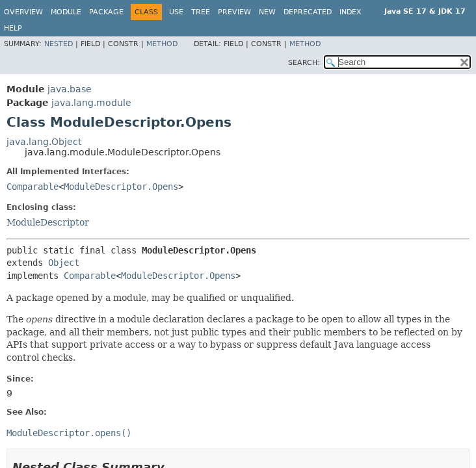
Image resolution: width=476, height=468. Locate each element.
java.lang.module (91, 103)
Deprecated (308, 12)
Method (162, 44)
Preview (234, 12)
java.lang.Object (44, 142)
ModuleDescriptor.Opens (121, 187)
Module (66, 12)
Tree (201, 12)
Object (64, 263)
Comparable (33, 187)
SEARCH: (304, 63)
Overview (23, 12)
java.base (70, 89)
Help (13, 28)
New (267, 12)
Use (176, 12)
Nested (59, 44)
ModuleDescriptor (48, 222)
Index (350, 12)
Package (106, 12)
